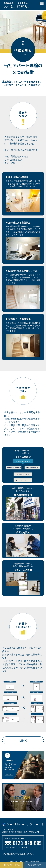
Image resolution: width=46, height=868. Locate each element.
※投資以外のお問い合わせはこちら (18, 854)
